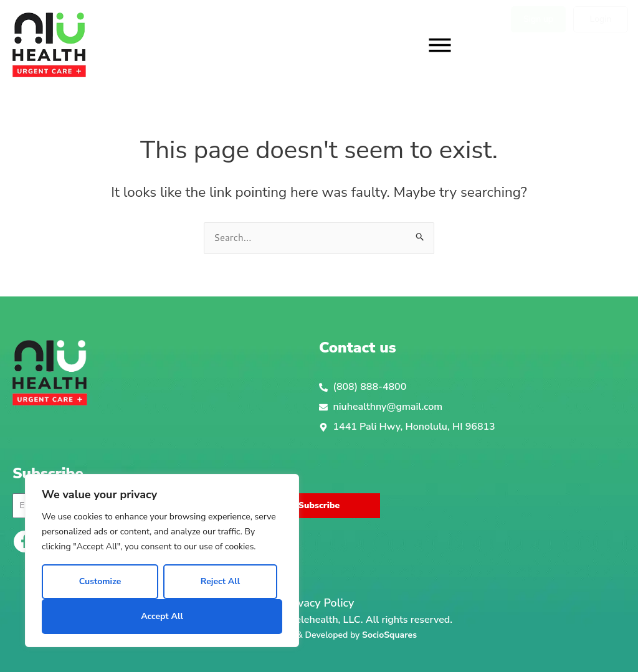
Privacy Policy (319, 603)
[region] (162, 561)
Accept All (162, 616)
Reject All (220, 581)
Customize (100, 581)
